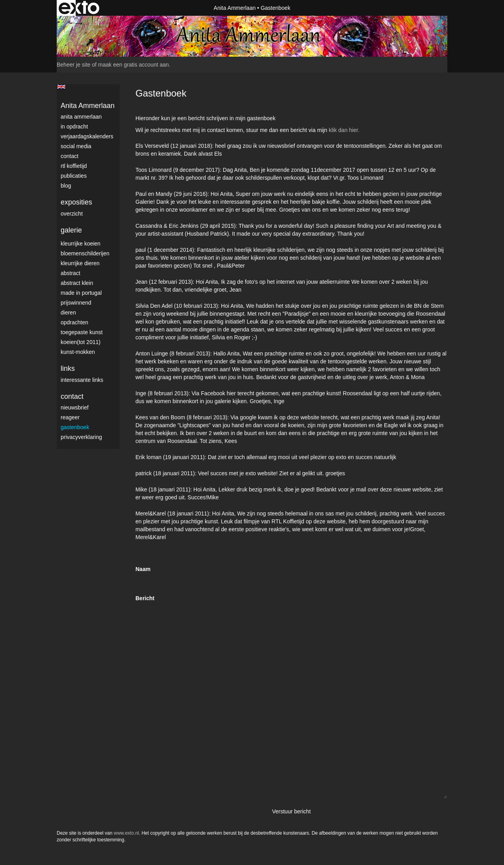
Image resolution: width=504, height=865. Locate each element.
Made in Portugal (81, 293)
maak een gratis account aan (133, 65)
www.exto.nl (126, 833)
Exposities (76, 202)
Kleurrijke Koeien (81, 244)
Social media (76, 146)
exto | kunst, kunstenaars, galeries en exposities (79, 8)
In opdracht (74, 126)
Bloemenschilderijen (85, 253)
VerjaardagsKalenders (87, 136)
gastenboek (75, 427)
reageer (70, 417)
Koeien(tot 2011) (81, 342)
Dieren (68, 313)
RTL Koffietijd (74, 166)
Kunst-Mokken (78, 352)
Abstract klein (77, 283)
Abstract (70, 273)
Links (68, 368)
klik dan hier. (344, 130)
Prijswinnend (76, 303)
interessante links (82, 380)
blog (66, 186)
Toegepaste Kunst (82, 332)
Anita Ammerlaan (235, 8)
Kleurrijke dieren (80, 263)
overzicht (72, 214)
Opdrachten (74, 322)
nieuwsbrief (75, 407)
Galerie (71, 230)
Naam (143, 569)
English (61, 87)
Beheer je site (74, 65)
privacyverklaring (81, 437)
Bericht (145, 598)
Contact (69, 156)
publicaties (74, 176)
